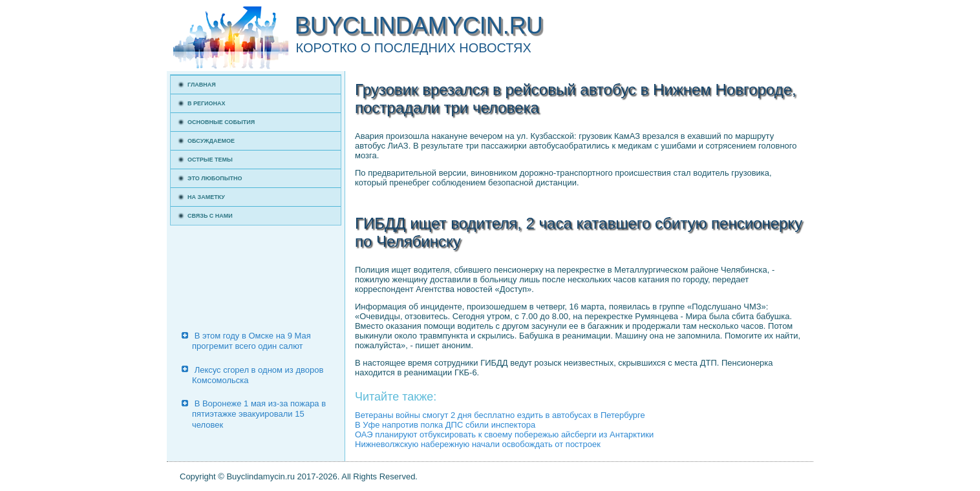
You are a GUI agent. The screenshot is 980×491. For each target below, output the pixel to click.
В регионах (207, 103)
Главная (202, 85)
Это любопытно (215, 178)
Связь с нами (210, 216)
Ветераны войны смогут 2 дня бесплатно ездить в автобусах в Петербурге (500, 415)
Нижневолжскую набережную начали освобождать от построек (478, 444)
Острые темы (210, 160)
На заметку (206, 197)
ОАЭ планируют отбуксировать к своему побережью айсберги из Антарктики (504, 434)
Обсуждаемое (211, 141)
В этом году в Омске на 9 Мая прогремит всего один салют (251, 341)
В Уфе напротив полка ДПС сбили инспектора (445, 425)
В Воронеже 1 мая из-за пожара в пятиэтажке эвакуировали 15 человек (259, 414)
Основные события (221, 122)
